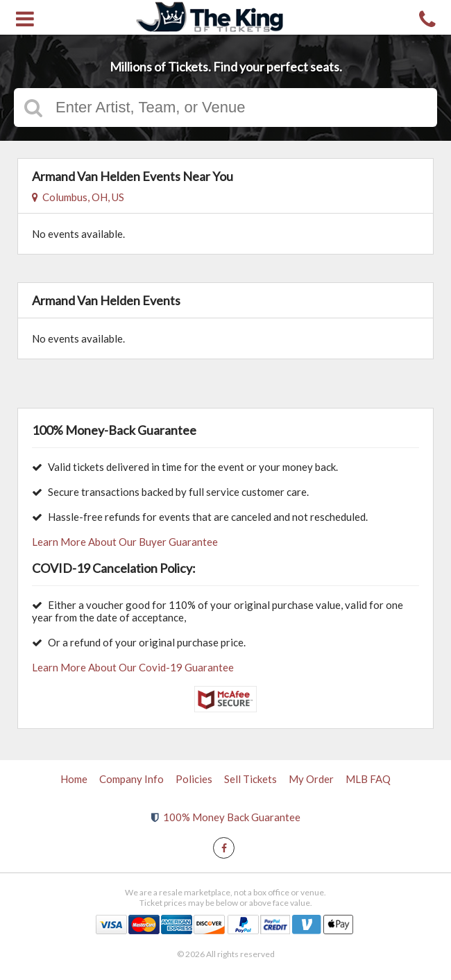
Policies (194, 779)
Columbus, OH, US (78, 197)
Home (74, 779)
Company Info (131, 779)
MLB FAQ (368, 779)
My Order (311, 779)
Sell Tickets (250, 779)
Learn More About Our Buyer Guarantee (125, 542)
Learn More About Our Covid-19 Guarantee (133, 667)
